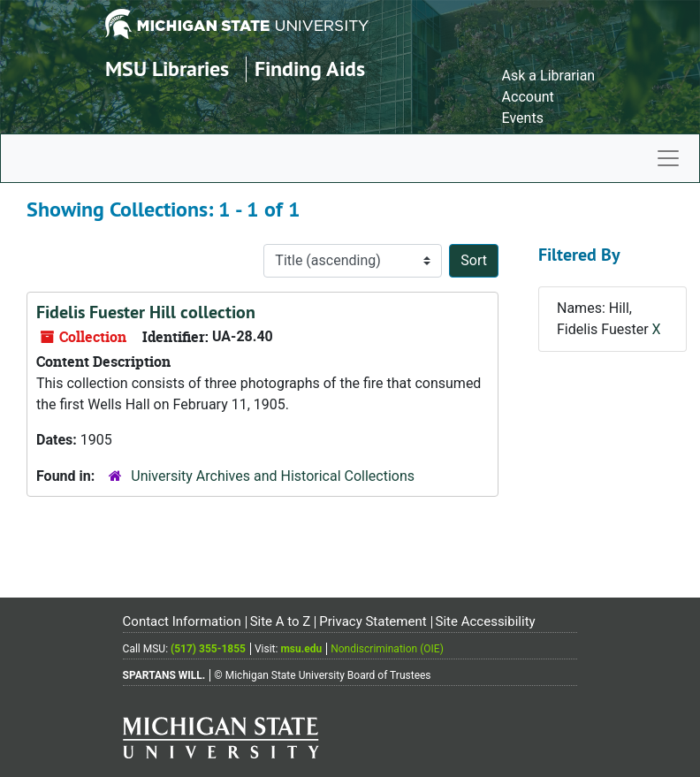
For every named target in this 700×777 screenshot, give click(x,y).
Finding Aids (310, 69)
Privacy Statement (373, 621)
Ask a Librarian (549, 76)
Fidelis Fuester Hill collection (146, 312)
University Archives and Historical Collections (273, 476)
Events (523, 118)
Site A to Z (281, 621)
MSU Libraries (167, 69)
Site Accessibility (486, 621)
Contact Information (182, 621)
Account (528, 97)
